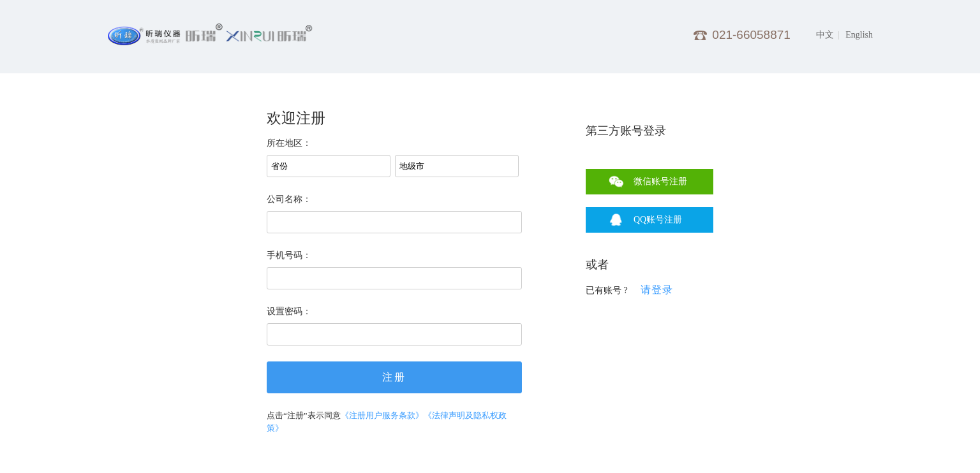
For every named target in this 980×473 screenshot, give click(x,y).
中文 (825, 35)
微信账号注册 (660, 181)
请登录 (657, 290)
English (859, 35)
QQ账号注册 (658, 220)
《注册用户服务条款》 (382, 415)
